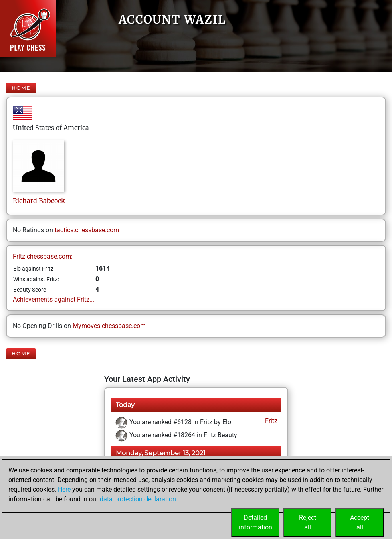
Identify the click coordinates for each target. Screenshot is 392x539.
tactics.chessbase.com (87, 230)
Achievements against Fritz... (54, 299)
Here (64, 489)
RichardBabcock (39, 201)
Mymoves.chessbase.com (109, 326)
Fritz (270, 421)
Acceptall (360, 522)
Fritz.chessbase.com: (43, 256)
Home (21, 88)
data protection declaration (138, 499)
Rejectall (308, 522)
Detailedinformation (256, 522)
